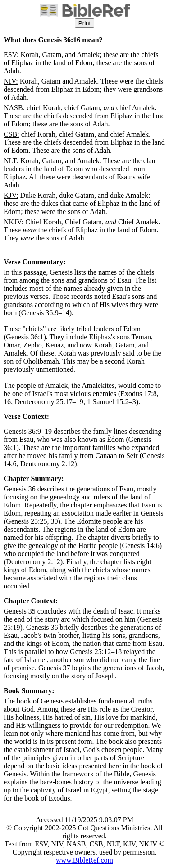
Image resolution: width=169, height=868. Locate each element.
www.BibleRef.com (84, 860)
